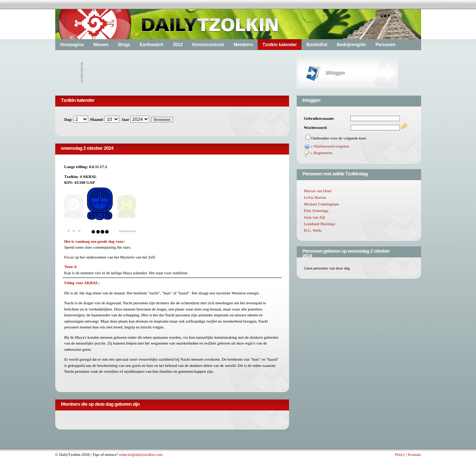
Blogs (124, 45)
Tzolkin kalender (280, 45)
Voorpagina (72, 45)
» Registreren (321, 153)
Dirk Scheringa (316, 211)
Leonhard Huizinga (320, 224)
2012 (178, 45)
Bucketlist (317, 45)
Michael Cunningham (322, 204)
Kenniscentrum (208, 45)
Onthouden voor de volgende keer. (339, 138)
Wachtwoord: (316, 127)
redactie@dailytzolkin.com (141, 454)
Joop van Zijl (315, 217)
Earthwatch (152, 45)
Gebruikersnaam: (319, 118)
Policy (400, 454)
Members (243, 45)
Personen (385, 45)
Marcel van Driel (318, 191)
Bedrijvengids (351, 45)
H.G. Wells (313, 230)
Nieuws (101, 45)
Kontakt (414, 454)
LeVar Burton (315, 197)
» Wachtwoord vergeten (330, 146)
